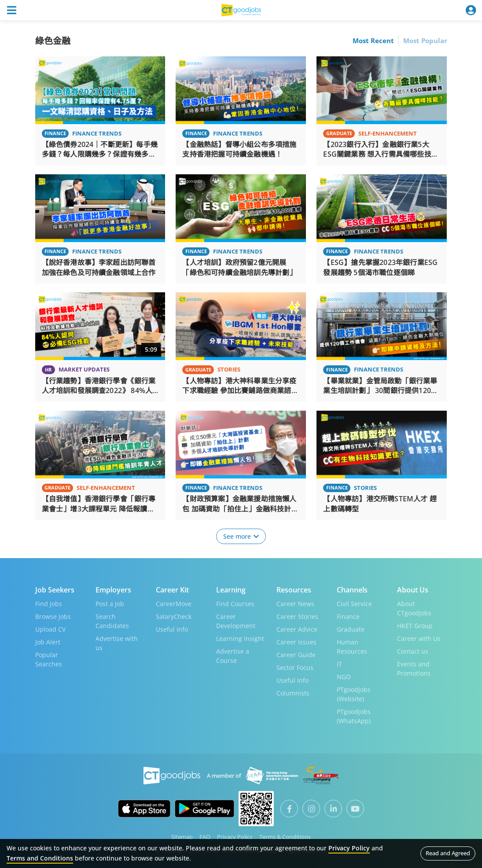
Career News (295, 603)
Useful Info (172, 629)
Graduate (351, 629)
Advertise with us (117, 643)
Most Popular (425, 40)
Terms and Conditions (40, 858)
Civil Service (354, 603)
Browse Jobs (53, 616)
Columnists (293, 693)
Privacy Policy (235, 836)
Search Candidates (112, 621)
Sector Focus (295, 667)
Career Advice (297, 629)
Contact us (413, 651)
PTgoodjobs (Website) (354, 694)
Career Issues (296, 642)
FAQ (205, 836)
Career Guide (296, 654)
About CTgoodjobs (414, 608)
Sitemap (182, 836)
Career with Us (419, 638)
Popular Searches (49, 659)
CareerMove (174, 603)
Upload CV (50, 629)
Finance (348, 616)
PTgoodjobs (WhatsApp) (354, 716)
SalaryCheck (174, 616)
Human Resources (352, 646)
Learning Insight (240, 638)
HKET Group (415, 625)
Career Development (236, 621)
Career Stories (297, 616)
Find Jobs (49, 603)
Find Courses (235, 603)
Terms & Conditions (285, 836)
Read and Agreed (448, 853)
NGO (344, 676)
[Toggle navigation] (11, 10)
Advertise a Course (233, 655)
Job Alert (48, 642)
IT (339, 664)
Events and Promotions (414, 668)
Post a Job (110, 603)
